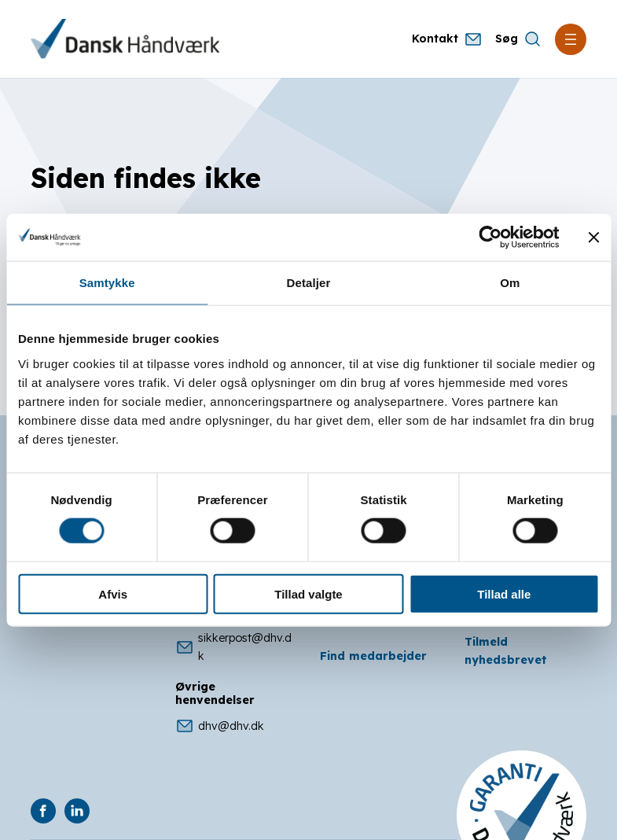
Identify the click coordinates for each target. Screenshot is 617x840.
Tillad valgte (308, 593)
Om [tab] (510, 283)
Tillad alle (504, 593)
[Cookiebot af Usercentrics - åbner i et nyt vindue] (490, 238)
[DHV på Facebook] (43, 811)
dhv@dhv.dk (220, 726)
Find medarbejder (373, 656)
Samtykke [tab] (107, 283)
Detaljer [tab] (309, 283)
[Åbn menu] (571, 39)
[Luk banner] (593, 238)
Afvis (113, 593)
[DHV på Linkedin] (77, 811)
